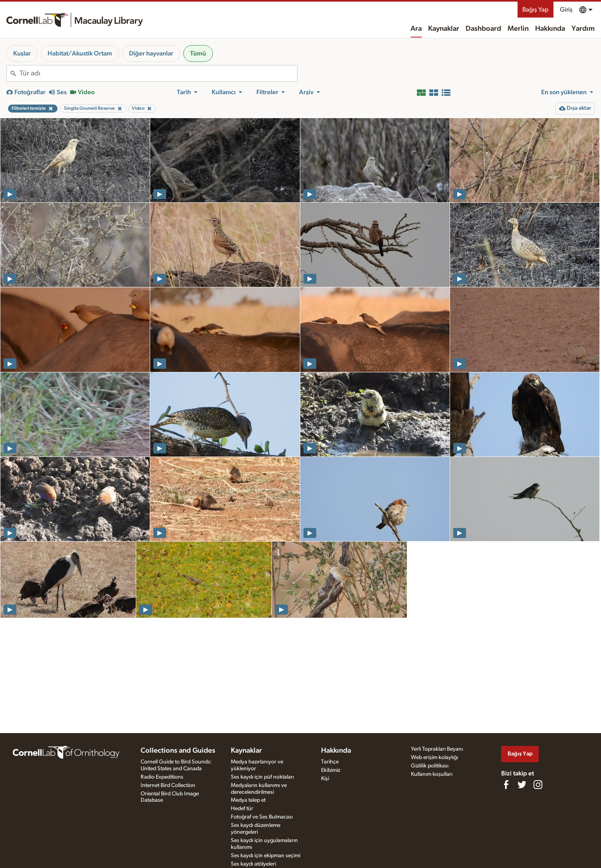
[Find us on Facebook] (506, 785)
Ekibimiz (331, 770)
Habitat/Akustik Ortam (80, 53)
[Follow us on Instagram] (538, 785)
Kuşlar (22, 53)
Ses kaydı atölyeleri (253, 864)
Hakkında (550, 29)
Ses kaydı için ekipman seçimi (266, 856)
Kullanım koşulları (432, 774)
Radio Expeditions (162, 777)
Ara (416, 29)
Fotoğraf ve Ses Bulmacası (262, 817)
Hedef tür (242, 809)
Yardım (583, 29)
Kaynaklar (444, 29)
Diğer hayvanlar (151, 53)
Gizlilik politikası (430, 766)
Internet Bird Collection (168, 785)
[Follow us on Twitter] (522, 785)
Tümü (198, 53)
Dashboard (483, 29)
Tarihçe (330, 762)
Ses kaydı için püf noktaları (262, 777)
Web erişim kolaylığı (434, 757)
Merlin (518, 29)
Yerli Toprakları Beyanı (437, 749)
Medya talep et (248, 800)
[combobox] (158, 73)
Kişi (325, 779)
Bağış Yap (536, 10)
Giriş (566, 10)
